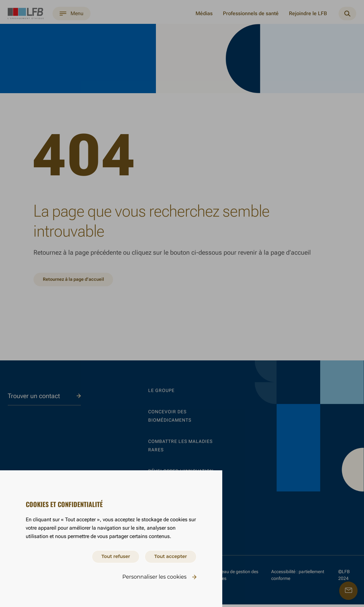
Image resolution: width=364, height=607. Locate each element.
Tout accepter (168, 556)
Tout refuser (107, 556)
